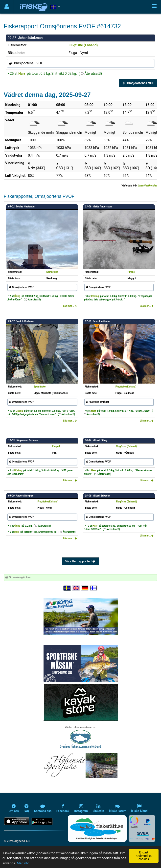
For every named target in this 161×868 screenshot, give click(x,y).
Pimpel (131, 272)
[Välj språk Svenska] (67, 588)
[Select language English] (76, 588)
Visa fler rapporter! (80, 561)
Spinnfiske (52, 272)
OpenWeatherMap (148, 186)
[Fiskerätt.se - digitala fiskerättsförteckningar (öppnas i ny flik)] (97, 829)
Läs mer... (70, 306)
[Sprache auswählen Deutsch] (85, 588)
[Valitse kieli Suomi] (94, 588)
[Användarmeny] (7, 7)
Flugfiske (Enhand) (83, 45)
